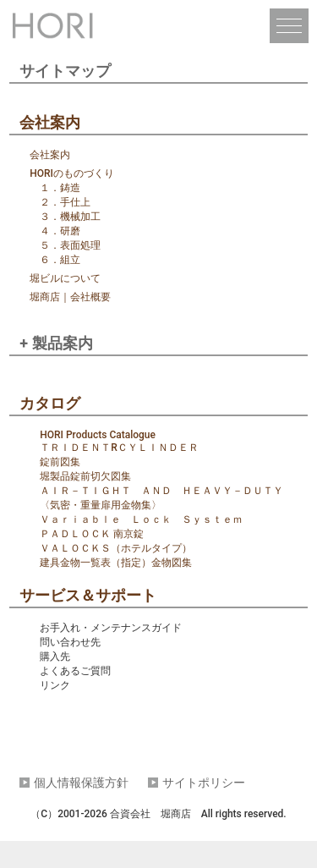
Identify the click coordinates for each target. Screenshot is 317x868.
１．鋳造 (60, 188)
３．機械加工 (70, 217)
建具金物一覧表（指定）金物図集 (116, 563)
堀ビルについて (65, 278)
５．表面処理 (70, 245)
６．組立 (60, 260)
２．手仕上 (65, 202)
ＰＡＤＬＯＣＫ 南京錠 (92, 534)
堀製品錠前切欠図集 (85, 476)
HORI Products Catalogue (98, 435)
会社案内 (50, 122)
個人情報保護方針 (81, 783)
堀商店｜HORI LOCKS (55, 27)
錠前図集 (60, 462)
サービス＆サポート (88, 595)
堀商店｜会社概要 (70, 297)
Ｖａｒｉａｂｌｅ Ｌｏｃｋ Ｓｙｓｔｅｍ (141, 519)
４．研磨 (60, 231)
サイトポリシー (204, 783)
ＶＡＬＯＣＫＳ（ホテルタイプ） (116, 548)
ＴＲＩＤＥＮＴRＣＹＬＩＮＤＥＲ (119, 448)
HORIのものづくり (72, 173)
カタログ (50, 403)
